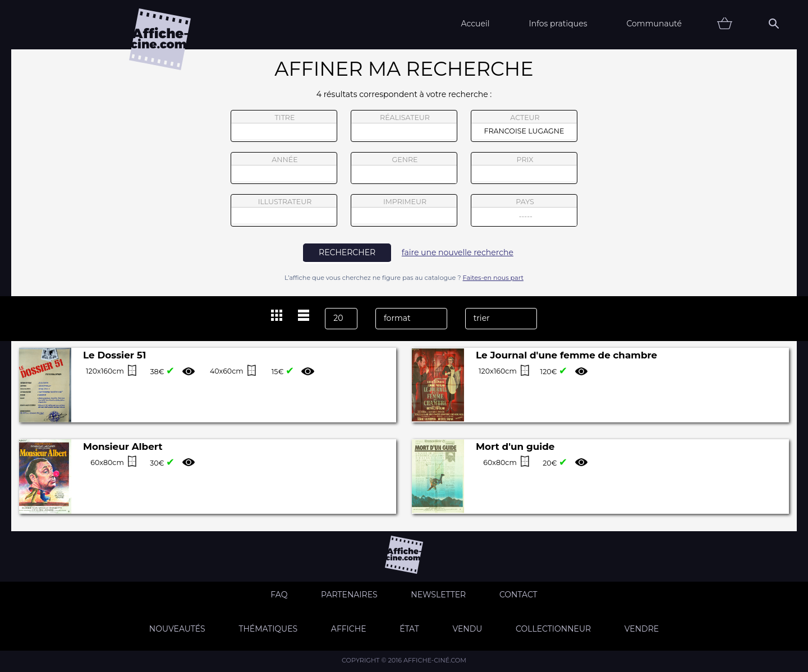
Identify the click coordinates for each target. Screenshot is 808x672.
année (284, 168)
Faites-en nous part (493, 278)
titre (284, 126)
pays (524, 212)
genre (404, 170)
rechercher (347, 252)
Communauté (654, 24)
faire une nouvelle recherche (458, 252)
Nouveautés (177, 629)
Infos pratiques (558, 24)
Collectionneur (553, 629)
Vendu (467, 629)
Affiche (349, 629)
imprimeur (404, 210)
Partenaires (349, 595)
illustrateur (284, 210)
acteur (524, 126)
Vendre (642, 629)
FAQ (279, 595)
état (409, 629)
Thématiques (268, 629)
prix (524, 168)
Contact (518, 595)
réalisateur (404, 126)
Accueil (475, 24)
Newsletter (438, 595)
